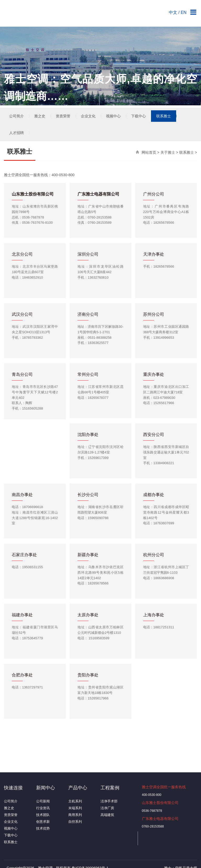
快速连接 (13, 788)
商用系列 (75, 815)
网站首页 (149, 152)
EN (183, 12)
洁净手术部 (109, 801)
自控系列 (75, 822)
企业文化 (88, 116)
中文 (173, 12)
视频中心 (113, 116)
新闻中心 (46, 788)
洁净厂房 (107, 808)
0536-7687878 (152, 811)
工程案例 (110, 788)
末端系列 (75, 808)
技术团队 (43, 815)
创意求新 (43, 822)
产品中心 (78, 788)
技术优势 (43, 828)
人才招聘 (16, 133)
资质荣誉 (63, 116)
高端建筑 (107, 815)
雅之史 (40, 116)
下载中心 (138, 116)
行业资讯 (43, 808)
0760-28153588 (153, 826)
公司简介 (16, 116)
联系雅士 (164, 116)
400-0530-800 (152, 795)
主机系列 (75, 801)
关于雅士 (168, 152)
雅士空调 (34, 15)
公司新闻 (43, 801)
